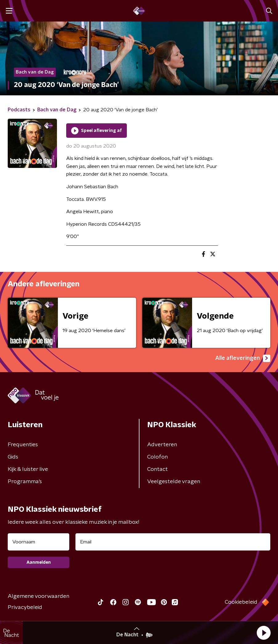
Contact (157, 469)
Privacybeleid (25, 607)
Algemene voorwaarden (38, 596)
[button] (264, 633)
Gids (13, 457)
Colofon (157, 457)
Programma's (25, 482)
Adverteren (162, 445)
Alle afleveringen (243, 358)
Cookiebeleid (241, 602)
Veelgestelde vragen (174, 482)
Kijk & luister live (28, 469)
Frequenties (23, 445)
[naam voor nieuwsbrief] (38, 542)
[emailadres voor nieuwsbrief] (173, 542)
